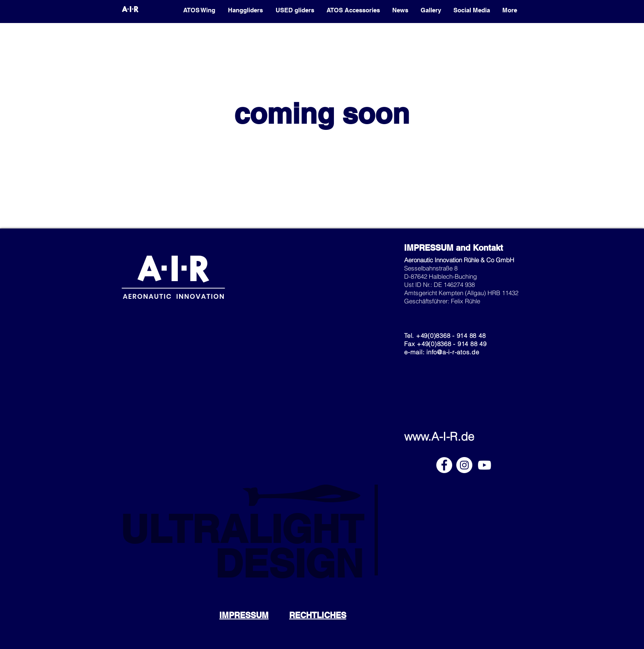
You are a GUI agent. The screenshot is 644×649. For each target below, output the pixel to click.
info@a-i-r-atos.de (453, 352)
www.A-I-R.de (439, 437)
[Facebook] (444, 465)
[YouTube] (484, 465)
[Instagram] (464, 465)
